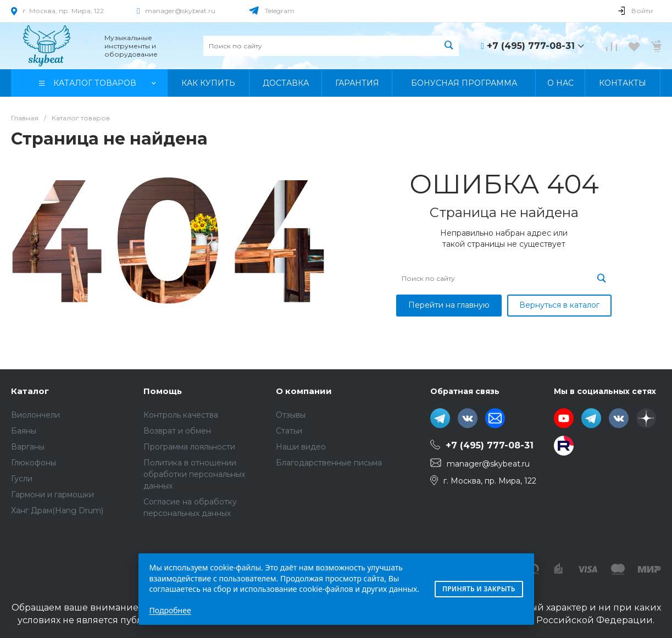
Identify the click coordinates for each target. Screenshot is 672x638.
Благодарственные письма (329, 463)
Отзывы (291, 415)
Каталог (30, 391)
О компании (304, 391)
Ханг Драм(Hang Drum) (57, 511)
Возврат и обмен (177, 431)
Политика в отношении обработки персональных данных (194, 474)
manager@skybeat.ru (180, 11)
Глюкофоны (34, 463)
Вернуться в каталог (559, 305)
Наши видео (301, 447)
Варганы (28, 447)
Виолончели (35, 415)
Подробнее (170, 610)
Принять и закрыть (479, 589)
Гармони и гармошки (52, 495)
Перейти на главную (449, 305)
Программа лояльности (189, 447)
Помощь (163, 391)
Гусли (22, 479)
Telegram (280, 11)
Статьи (289, 431)
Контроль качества (181, 415)
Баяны (24, 431)
